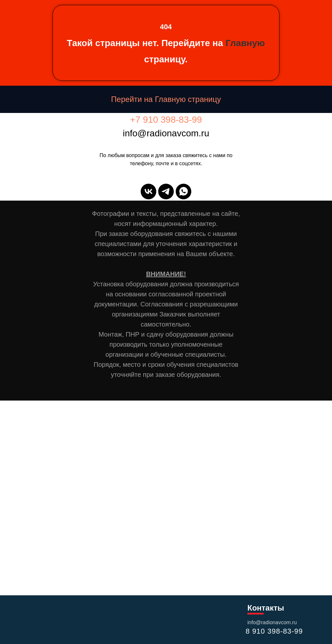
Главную (245, 43)
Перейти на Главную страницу (166, 99)
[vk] (148, 192)
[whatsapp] (184, 192)
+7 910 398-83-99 (166, 120)
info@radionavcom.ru (272, 622)
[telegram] (166, 192)
